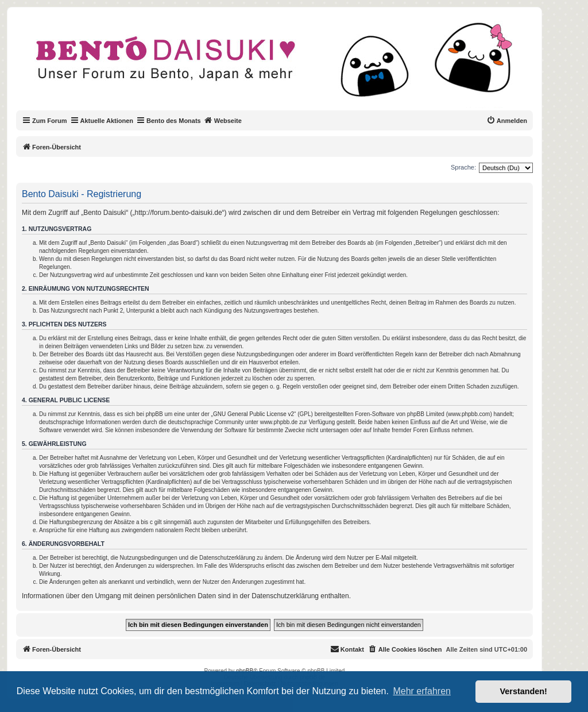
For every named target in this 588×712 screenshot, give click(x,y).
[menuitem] (507, 121)
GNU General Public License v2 (254, 414)
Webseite (223, 120)
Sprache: (463, 167)
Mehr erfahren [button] (422, 691)
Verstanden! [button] (524, 691)
